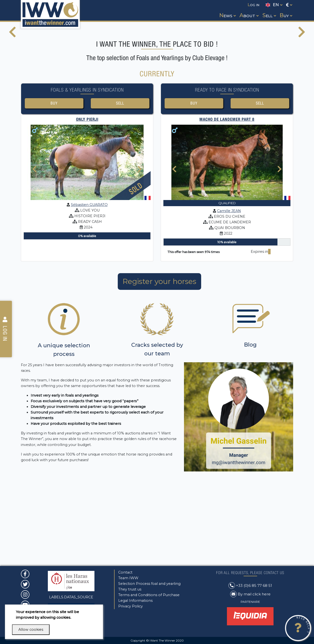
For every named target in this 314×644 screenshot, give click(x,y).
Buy (54, 185)
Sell (120, 185)
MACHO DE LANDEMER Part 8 (227, 201)
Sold (136, 270)
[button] (227, 11)
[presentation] (12, 76)
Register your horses (159, 363)
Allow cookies (31, 630)
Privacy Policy (131, 606)
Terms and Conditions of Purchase (149, 595)
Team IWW (128, 578)
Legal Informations (135, 601)
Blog (250, 427)
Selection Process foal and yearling (149, 584)
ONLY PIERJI (87, 201)
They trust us (130, 589)
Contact (125, 572)
